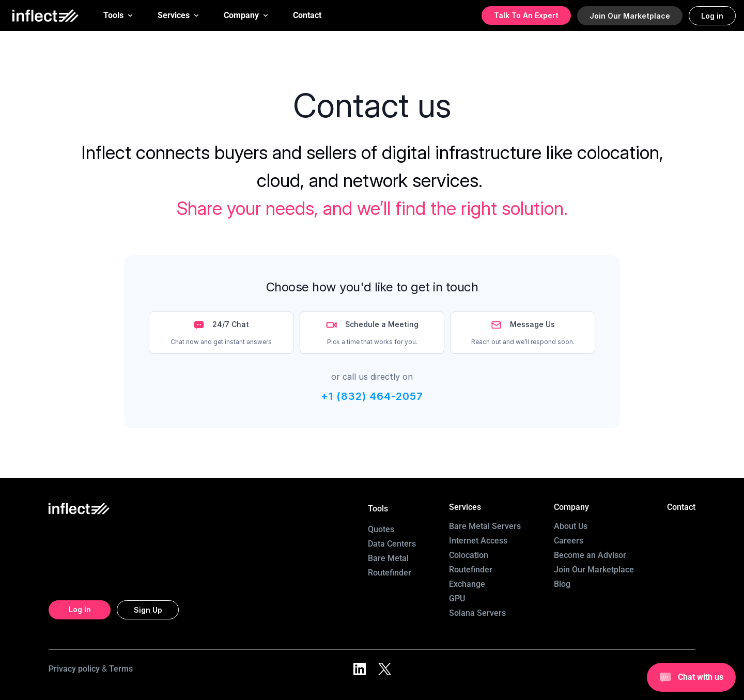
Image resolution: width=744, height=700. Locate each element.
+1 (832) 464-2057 (372, 396)
